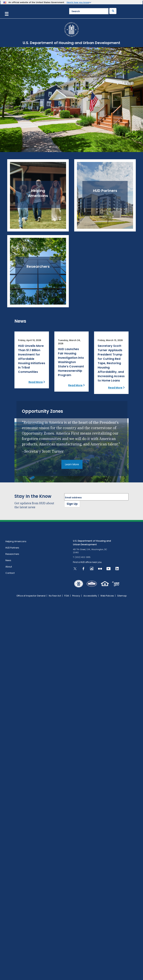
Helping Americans (16, 541)
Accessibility (90, 596)
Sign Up (72, 504)
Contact (10, 573)
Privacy (76, 596)
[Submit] (113, 11)
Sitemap (122, 596)
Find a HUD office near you (87, 562)
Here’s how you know (78, 2)
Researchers (12, 554)
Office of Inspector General (31, 596)
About (9, 567)
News (8, 560)
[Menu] (7, 13)
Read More (36, 382)
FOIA (67, 596)
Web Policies (107, 596)
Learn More (72, 464)
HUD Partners (12, 548)
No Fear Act (55, 596)
